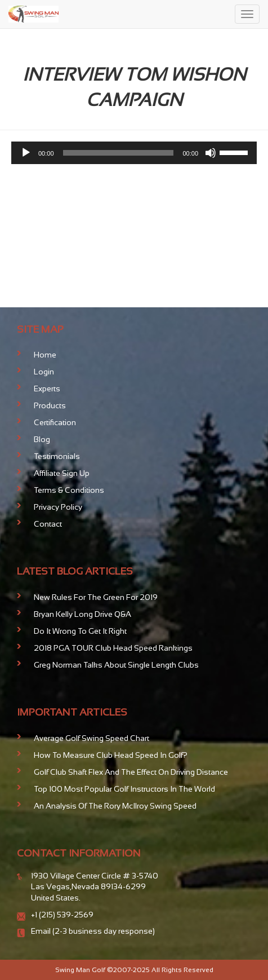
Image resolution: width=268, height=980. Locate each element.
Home (45, 355)
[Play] (26, 153)
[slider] (119, 153)
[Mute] (211, 153)
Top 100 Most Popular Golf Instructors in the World (124, 789)
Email (42, 931)
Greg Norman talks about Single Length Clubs (116, 665)
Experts (47, 389)
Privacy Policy (58, 507)
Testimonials (57, 456)
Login (44, 372)
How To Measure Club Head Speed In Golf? (111, 755)
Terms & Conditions (69, 490)
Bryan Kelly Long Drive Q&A (82, 614)
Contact (48, 524)
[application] (134, 153)
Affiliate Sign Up (62, 473)
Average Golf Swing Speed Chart (91, 738)
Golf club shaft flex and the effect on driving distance (131, 772)
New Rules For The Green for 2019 (96, 597)
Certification (55, 422)
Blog (42, 439)
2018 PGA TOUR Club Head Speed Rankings (113, 648)
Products (50, 405)
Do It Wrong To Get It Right (80, 631)
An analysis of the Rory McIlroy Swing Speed (115, 806)
